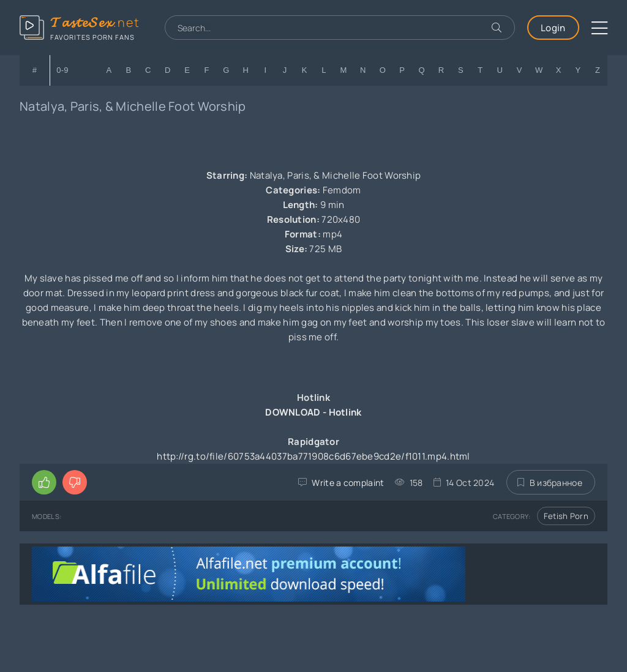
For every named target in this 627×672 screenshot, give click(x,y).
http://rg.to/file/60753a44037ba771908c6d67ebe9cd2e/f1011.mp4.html (313, 456)
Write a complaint (348, 483)
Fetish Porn (566, 516)
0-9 (62, 70)
